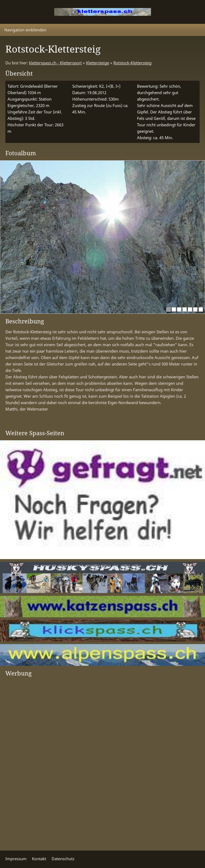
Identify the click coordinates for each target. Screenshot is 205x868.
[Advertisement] (27, 761)
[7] (201, 309)
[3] (179, 309)
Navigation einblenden (25, 30)
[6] (195, 309)
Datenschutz (63, 859)
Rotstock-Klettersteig (132, 63)
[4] (185, 309)
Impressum (16, 859)
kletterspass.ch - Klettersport (55, 63)
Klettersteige (98, 63)
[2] (174, 309)
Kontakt (39, 859)
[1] (168, 309)
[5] (190, 309)
